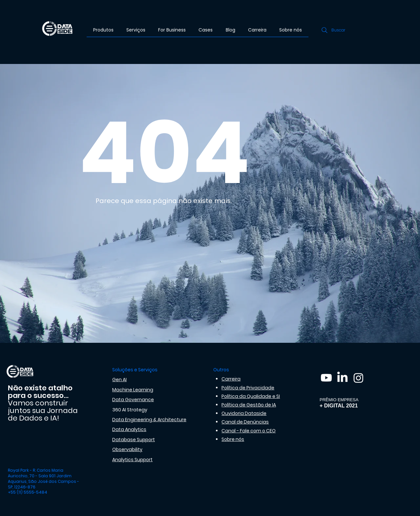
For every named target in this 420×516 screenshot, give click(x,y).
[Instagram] (358, 378)
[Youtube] (326, 378)
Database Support (134, 440)
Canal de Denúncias (245, 422)
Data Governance (133, 400)
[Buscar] (333, 30)
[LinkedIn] (342, 378)
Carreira (231, 379)
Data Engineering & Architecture (149, 420)
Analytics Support (132, 460)
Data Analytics (129, 429)
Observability (127, 449)
